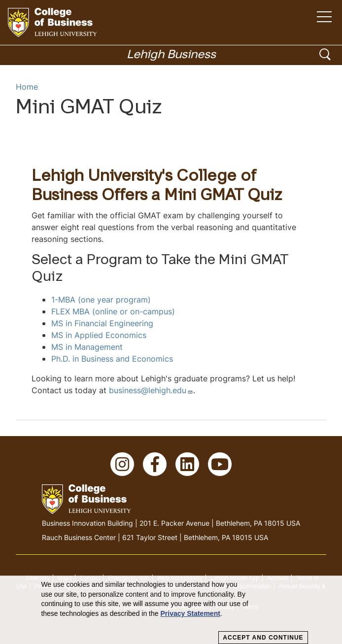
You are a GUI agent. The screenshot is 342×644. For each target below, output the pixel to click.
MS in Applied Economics (99, 335)
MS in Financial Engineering (102, 323)
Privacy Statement (190, 613)
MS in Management (87, 347)
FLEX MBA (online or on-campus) (113, 311)
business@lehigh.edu (151, 390)
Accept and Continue (263, 638)
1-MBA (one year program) (101, 300)
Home (27, 87)
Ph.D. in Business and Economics (112, 359)
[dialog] (171, 610)
